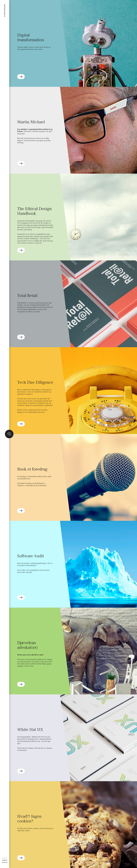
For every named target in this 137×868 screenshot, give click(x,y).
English (5, 860)
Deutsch (5, 862)
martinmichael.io (5, 11)
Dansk (5, 858)
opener (9, 434)
